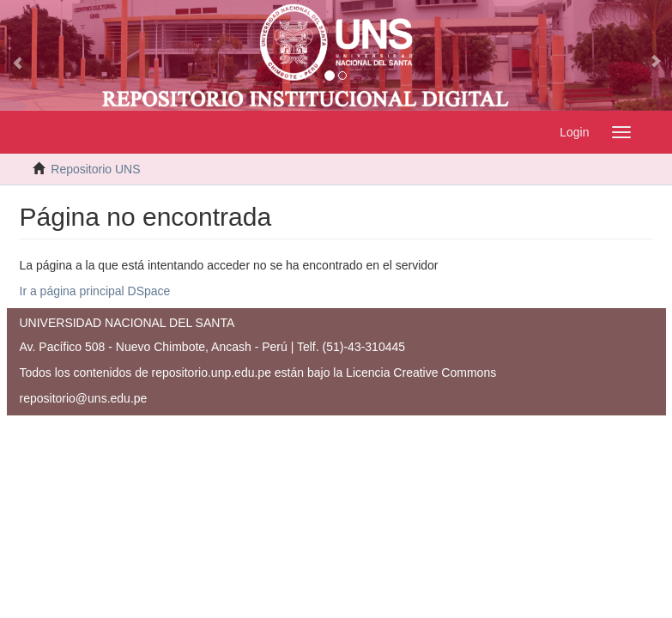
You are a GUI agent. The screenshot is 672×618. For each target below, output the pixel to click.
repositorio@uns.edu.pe (84, 398)
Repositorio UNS (95, 169)
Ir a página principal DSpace (95, 291)
